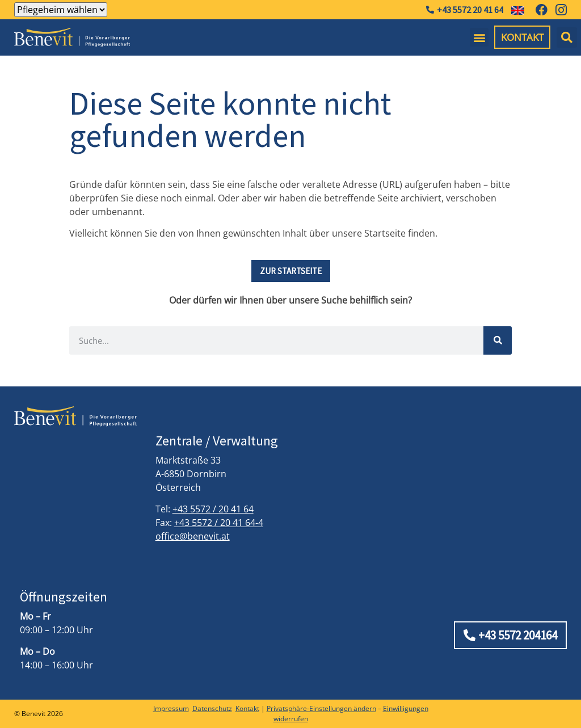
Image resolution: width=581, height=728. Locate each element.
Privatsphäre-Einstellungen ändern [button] (321, 708)
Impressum (171, 708)
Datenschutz (212, 708)
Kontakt (247, 708)
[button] (479, 37)
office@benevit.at (193, 536)
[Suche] (498, 340)
